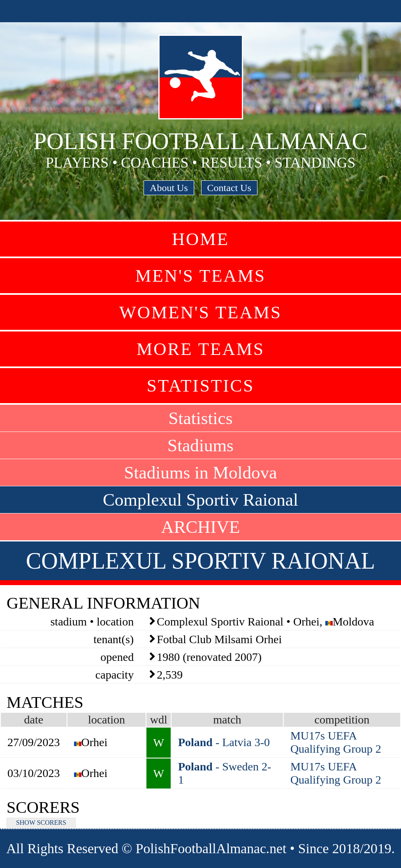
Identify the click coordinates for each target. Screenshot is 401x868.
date (34, 720)
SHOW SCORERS (41, 822)
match (227, 720)
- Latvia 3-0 (224, 742)
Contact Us (229, 188)
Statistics (201, 386)
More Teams (200, 349)
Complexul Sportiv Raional (200, 500)
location (107, 720)
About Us (169, 188)
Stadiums (200, 445)
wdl (159, 720)
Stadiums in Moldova (201, 472)
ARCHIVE (201, 527)
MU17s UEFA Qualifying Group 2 (336, 742)
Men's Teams (200, 276)
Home (200, 239)
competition (342, 720)
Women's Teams (200, 312)
